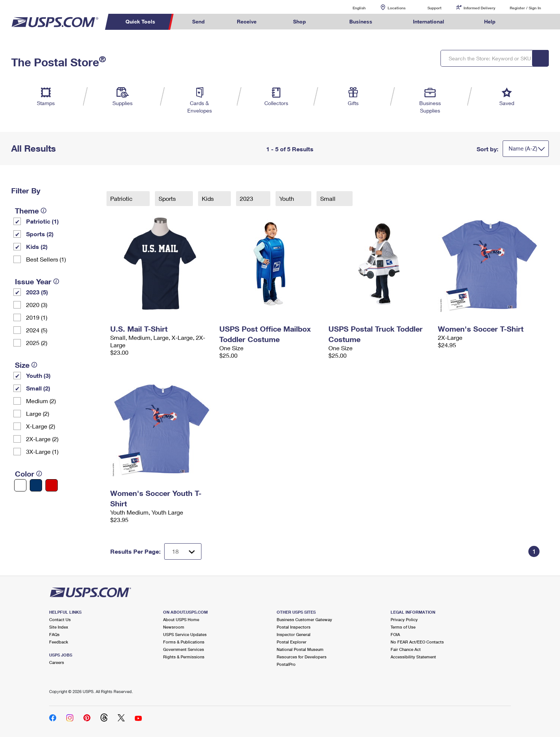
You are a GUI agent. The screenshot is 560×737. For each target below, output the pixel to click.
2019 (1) (37, 317)
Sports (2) (40, 234)
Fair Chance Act (406, 649)
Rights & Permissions (184, 657)
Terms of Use (403, 627)
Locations (397, 8)
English (351, 8)
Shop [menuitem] (300, 21)
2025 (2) (37, 343)
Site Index (59, 627)
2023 (247, 198)
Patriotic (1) (42, 221)
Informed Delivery (479, 8)
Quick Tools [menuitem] (140, 21)
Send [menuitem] (198, 21)
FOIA (395, 634)
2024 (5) (37, 330)
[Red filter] (52, 485)
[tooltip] (44, 211)
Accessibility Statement (413, 657)
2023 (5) (37, 292)
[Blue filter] (36, 485)
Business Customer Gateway (304, 619)
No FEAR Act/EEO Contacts (417, 642)
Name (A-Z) (523, 148)
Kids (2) (37, 246)
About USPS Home (181, 619)
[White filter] (20, 485)
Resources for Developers (302, 657)
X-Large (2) (41, 426)
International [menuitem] (429, 21)
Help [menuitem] (490, 21)
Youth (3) (38, 375)
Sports (168, 198)
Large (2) (38, 413)
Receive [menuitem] (247, 21)
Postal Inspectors (294, 627)
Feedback (59, 642)
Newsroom (174, 627)
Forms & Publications (184, 642)
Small (329, 198)
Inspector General (294, 634)
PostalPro (286, 664)
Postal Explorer (292, 642)
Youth (287, 198)
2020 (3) (37, 305)
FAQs (54, 634)
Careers (57, 662)
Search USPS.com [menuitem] (526, 22)
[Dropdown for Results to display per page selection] (183, 551)
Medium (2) (41, 401)
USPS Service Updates (185, 634)
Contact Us (60, 619)
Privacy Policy (404, 619)
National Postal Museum (300, 649)
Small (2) (38, 388)
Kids (209, 198)
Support (435, 8)
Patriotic (122, 198)
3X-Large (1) (42, 451)
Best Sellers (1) (46, 259)
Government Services (184, 649)
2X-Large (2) (42, 439)
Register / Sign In (525, 8)
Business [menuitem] (361, 21)
